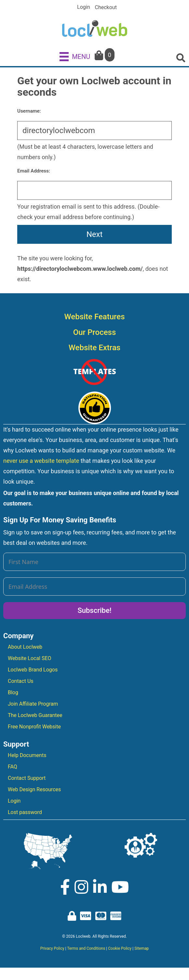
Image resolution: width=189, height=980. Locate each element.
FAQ (13, 767)
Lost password (25, 812)
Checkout (106, 7)
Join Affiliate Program (33, 704)
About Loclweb (25, 647)
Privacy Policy (52, 948)
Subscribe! (94, 610)
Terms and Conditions (86, 948)
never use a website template (41, 461)
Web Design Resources (34, 789)
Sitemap (142, 948)
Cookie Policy (120, 948)
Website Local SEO (30, 658)
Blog (13, 692)
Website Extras (94, 348)
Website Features (95, 317)
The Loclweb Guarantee (35, 715)
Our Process (95, 332)
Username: (29, 111)
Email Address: (34, 171)
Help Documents (27, 755)
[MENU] (75, 56)
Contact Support (27, 778)
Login (83, 7)
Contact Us (21, 681)
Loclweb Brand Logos (33, 670)
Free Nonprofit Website (34, 727)
